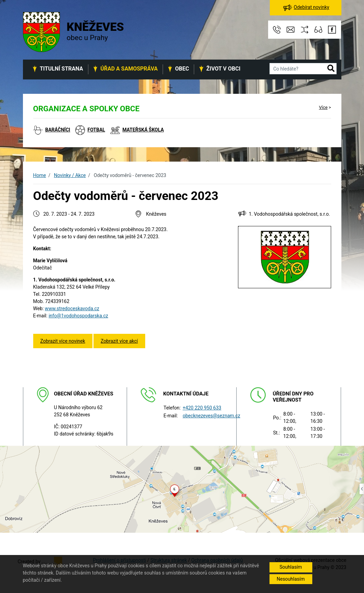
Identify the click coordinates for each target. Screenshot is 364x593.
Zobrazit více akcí (119, 341)
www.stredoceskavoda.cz (72, 308)
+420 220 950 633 (202, 408)
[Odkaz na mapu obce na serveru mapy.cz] (182, 489)
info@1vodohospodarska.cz (78, 316)
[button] (331, 69)
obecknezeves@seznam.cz (211, 416)
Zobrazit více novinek (63, 341)
